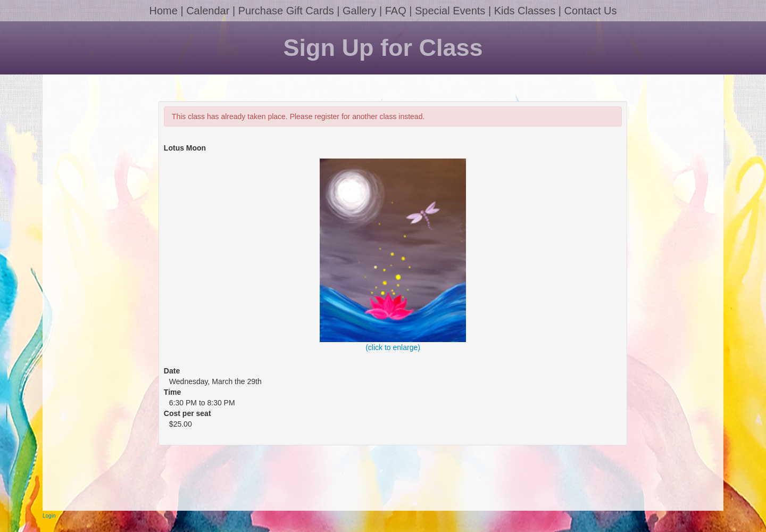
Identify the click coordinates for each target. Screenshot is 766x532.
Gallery (359, 11)
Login (49, 516)
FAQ (396, 11)
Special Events (450, 11)
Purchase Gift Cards (286, 11)
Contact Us (591, 11)
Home (163, 11)
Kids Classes (525, 11)
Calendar (208, 11)
